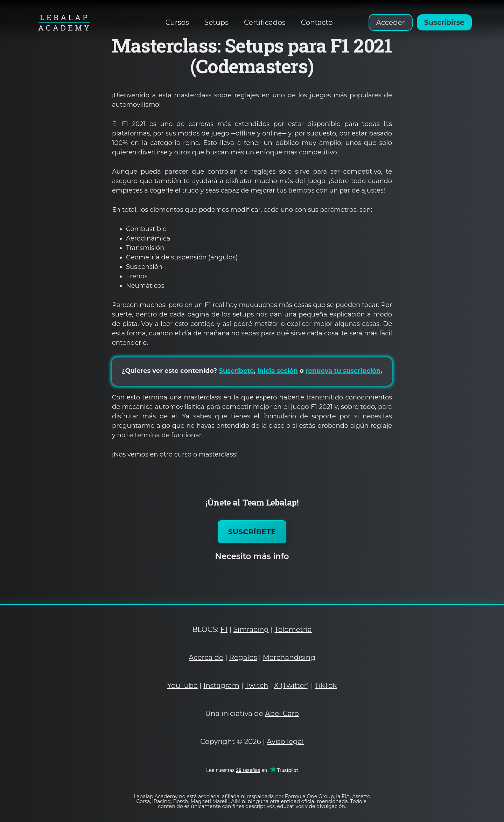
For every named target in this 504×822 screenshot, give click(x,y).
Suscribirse (444, 22)
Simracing (251, 629)
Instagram (221, 685)
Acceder (391, 22)
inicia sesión (278, 371)
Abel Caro (282, 713)
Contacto (317, 22)
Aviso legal (285, 741)
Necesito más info (252, 556)
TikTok (326, 685)
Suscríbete (237, 371)
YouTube (183, 685)
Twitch (257, 685)
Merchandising (289, 657)
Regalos (243, 657)
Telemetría (293, 629)
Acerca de (206, 657)
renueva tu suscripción (343, 371)
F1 (224, 629)
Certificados (265, 22)
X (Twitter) (292, 685)
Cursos (177, 22)
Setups (216, 22)
